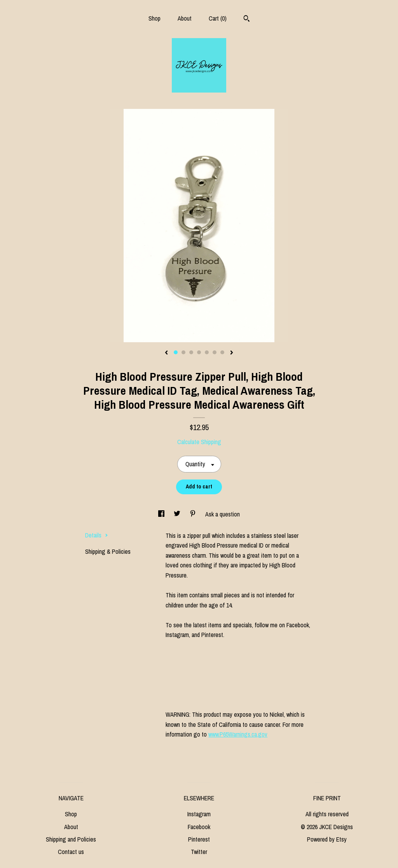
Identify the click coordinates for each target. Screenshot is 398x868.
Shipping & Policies (108, 551)
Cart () (218, 18)
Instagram (199, 814)
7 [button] (222, 352)
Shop (154, 18)
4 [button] (199, 352)
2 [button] (183, 352)
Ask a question (223, 514)
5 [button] (207, 352)
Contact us (71, 852)
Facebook (199, 827)
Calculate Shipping (199, 442)
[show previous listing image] (166, 353)
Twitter (199, 852)
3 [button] (191, 352)
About (185, 18)
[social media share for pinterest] (194, 514)
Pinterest (199, 839)
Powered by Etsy (327, 839)
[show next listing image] (232, 353)
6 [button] (215, 352)
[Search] (247, 19)
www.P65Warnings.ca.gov (238, 734)
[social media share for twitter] (178, 514)
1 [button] (176, 352)
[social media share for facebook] (162, 514)
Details (97, 535)
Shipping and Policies (71, 839)
